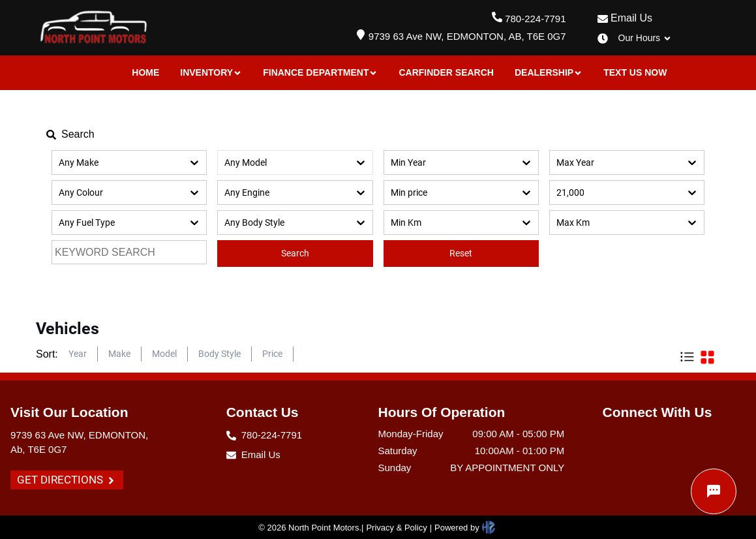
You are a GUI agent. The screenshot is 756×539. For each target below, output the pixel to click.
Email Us (625, 18)
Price (272, 354)
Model (164, 354)
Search (295, 253)
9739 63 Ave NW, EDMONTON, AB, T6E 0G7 (467, 36)
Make (119, 354)
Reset (461, 253)
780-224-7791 (535, 19)
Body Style (219, 354)
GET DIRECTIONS (67, 480)
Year (78, 354)
